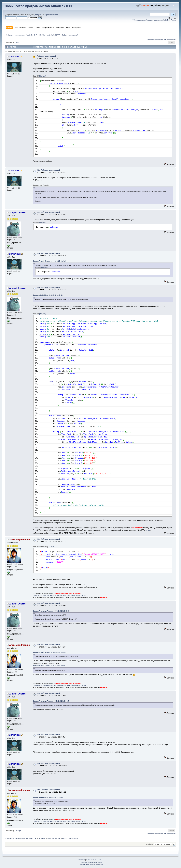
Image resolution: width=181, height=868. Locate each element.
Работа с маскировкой (47, 56)
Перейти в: (150, 844)
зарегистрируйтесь (52, 15)
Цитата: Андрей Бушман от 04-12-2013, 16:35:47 (50, 261)
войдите (38, 15)
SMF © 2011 (90, 860)
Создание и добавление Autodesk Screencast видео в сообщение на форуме (59, 595)
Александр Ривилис (20, 540)
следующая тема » (169, 39)
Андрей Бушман (18, 213)
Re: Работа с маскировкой (49, 170)
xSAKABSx (15, 56)
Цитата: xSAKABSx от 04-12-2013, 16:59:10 (48, 295)
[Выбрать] (43, 76)
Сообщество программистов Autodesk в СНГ (40, 6)
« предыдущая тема (154, 39)
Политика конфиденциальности (92, 862)
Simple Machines (100, 860)
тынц (148, 530)
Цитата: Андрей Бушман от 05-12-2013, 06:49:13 (50, 652)
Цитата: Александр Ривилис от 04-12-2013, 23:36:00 (51, 611)
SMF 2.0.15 (81, 860)
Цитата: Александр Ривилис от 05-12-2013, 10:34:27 (51, 701)
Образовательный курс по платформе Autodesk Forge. (154, 20)
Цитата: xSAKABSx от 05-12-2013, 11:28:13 (48, 797)
